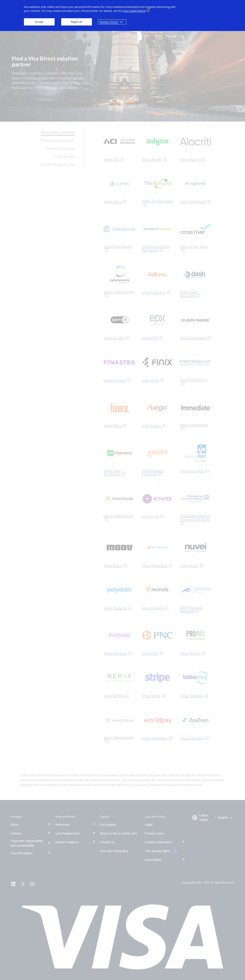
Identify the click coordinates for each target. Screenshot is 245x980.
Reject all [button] (77, 22)
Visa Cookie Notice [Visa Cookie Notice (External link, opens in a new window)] (134, 11)
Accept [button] (39, 22)
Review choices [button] (109, 22)
